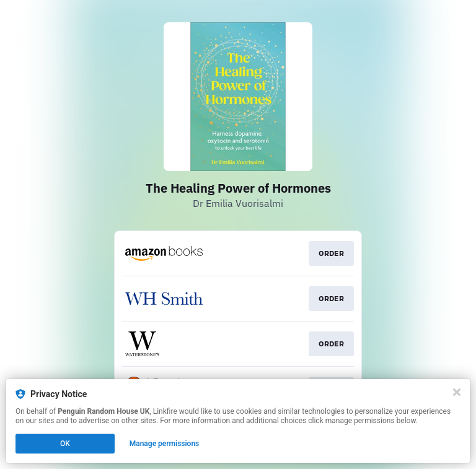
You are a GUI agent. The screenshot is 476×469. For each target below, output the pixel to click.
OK (65, 444)
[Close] (457, 392)
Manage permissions (165, 444)
